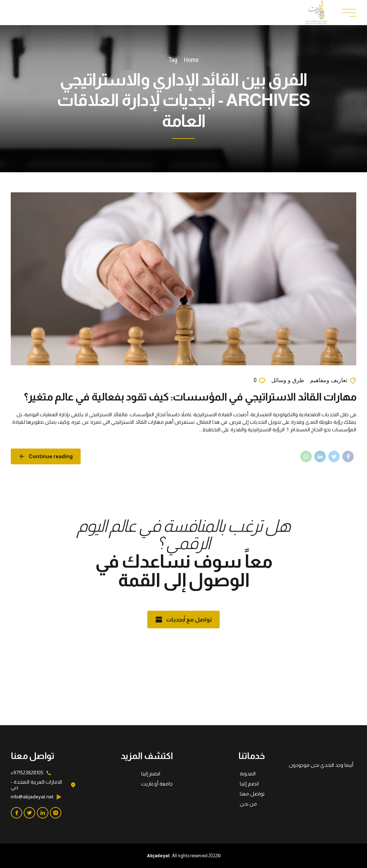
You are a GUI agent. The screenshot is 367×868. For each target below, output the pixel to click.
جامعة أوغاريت (157, 784)
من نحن (248, 804)
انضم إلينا (249, 784)
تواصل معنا (252, 794)
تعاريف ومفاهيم (329, 381)
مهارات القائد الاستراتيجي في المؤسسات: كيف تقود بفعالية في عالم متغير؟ (190, 397)
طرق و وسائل (288, 381)
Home (191, 60)
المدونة (248, 774)
